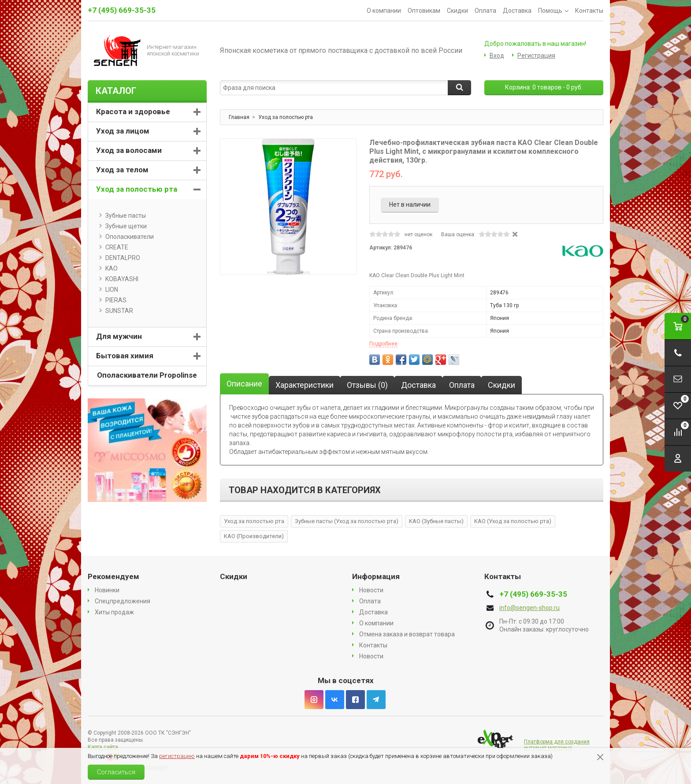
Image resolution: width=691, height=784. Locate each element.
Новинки (107, 590)
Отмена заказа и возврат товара (407, 634)
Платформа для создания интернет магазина (557, 745)
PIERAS (113, 300)
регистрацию (177, 756)
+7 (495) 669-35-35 (122, 10)
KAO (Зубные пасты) (436, 521)
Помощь (553, 11)
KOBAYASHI (119, 279)
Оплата (485, 11)
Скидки (457, 11)
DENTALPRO (120, 258)
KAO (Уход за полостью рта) (513, 521)
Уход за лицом (123, 131)
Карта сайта (103, 747)
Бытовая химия (125, 356)
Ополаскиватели (126, 237)
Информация (376, 576)
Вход (497, 56)
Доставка (517, 11)
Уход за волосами (129, 150)
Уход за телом (122, 170)
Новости (371, 590)
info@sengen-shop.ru (529, 608)
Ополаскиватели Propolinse (147, 375)
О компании (384, 11)
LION (109, 290)
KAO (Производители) (254, 536)
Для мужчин (119, 336)
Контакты (589, 11)
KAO (108, 268)
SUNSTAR (116, 311)
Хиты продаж (114, 612)
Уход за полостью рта (254, 521)
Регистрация (536, 56)
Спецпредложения (123, 601)
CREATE (114, 247)
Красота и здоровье (133, 111)
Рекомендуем (113, 576)
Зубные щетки (123, 226)
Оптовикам (424, 11)
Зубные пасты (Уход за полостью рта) (347, 521)
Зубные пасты (123, 216)
